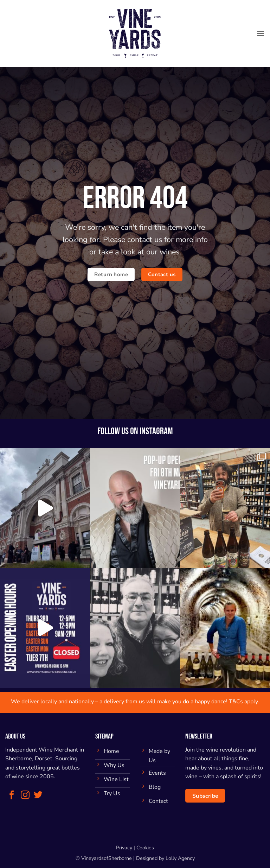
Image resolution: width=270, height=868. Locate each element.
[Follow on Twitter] (38, 796)
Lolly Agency (180, 858)
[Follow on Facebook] (12, 796)
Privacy (124, 848)
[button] (261, 33)
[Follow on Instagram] (25, 796)
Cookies (145, 848)
